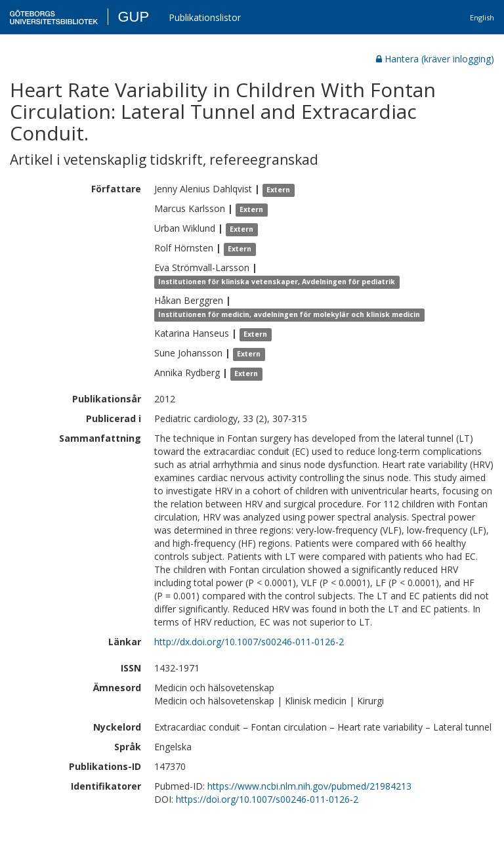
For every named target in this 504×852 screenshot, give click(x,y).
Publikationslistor (205, 17)
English (482, 17)
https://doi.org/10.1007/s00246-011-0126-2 (267, 799)
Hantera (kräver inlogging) (435, 59)
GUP (133, 17)
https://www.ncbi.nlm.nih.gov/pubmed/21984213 (309, 786)
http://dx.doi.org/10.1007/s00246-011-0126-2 (249, 642)
